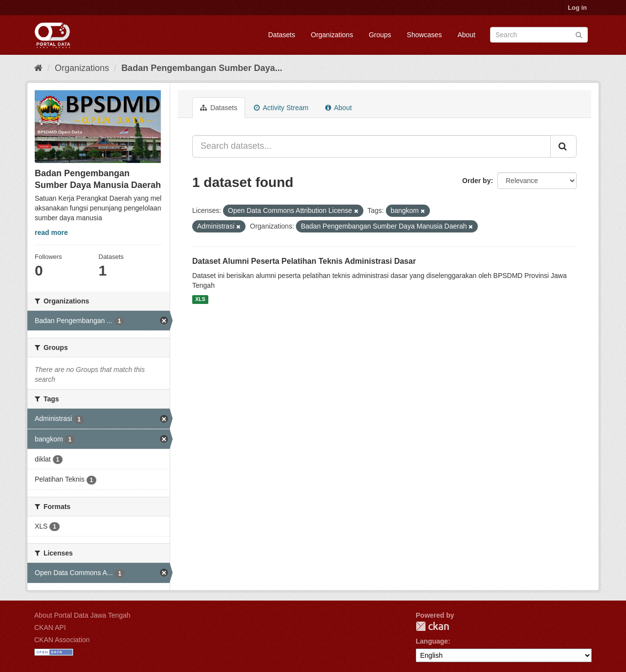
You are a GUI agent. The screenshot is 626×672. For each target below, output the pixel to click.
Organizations (332, 35)
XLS (200, 300)
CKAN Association (62, 640)
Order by (476, 181)
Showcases (425, 35)
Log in (577, 8)
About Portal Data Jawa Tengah (82, 615)
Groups (380, 35)
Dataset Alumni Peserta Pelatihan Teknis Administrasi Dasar (304, 261)
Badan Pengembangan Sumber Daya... (202, 68)
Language (432, 641)
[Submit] (579, 34)
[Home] (38, 68)
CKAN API (50, 627)
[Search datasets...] (371, 146)
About (466, 35)
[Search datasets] (539, 35)
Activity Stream (281, 108)
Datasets (281, 35)
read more (51, 232)
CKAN (432, 626)
